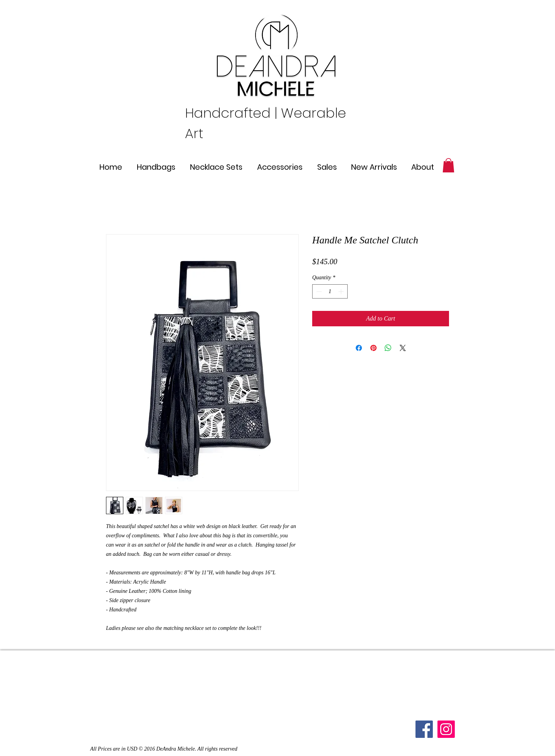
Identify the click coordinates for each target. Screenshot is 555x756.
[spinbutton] (330, 291)
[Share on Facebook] (359, 348)
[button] (448, 165)
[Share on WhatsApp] (388, 348)
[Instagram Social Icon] (446, 729)
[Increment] (342, 291)
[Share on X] (403, 348)
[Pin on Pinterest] (373, 348)
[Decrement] (318, 291)
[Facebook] (424, 729)
